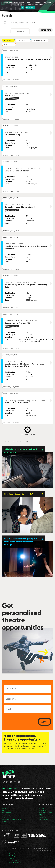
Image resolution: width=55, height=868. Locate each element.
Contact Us (43, 817)
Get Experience (7, 813)
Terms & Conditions (15, 863)
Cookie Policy (13, 860)
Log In (4, 821)
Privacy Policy (13, 858)
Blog (4, 817)
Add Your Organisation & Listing (12, 819)
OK (23, 7)
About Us (42, 808)
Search (20, 31)
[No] (53, 5)
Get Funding (6, 815)
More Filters (46, 30)
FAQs (41, 815)
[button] (8, 40)
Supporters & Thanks (46, 813)
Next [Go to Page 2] (28, 429)
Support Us (43, 810)
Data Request (13, 856)
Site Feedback (44, 819)
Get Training (6, 810)
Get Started (6, 808)
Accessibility (13, 854)
